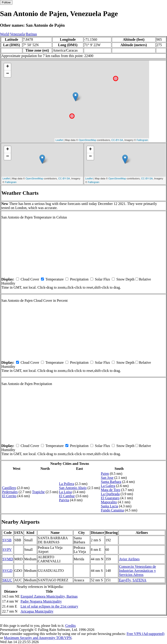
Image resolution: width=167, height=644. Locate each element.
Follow (6, 2)
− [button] (8, 74)
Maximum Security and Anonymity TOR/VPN (38, 638)
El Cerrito (9, 496)
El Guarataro (110, 498)
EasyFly (125, 580)
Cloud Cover (30, 279)
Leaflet (59, 140)
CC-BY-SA (117, 140)
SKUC (7, 580)
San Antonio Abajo (73, 488)
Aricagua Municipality (37, 611)
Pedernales (10, 492)
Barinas (31, 34)
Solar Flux (102, 279)
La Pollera (67, 484)
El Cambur (67, 496)
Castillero (9, 488)
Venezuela (17, 34)
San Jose (107, 478)
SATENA (139, 580)
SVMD (8, 559)
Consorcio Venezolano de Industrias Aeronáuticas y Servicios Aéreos (137, 571)
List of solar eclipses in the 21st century (49, 606)
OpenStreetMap (88, 140)
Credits (70, 626)
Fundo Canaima (112, 510)
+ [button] (8, 67)
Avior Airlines (129, 559)
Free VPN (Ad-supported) (145, 634)
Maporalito (109, 502)
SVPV (7, 550)
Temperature (55, 279)
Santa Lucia (110, 506)
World (5, 34)
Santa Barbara (111, 482)
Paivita (64, 500)
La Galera (108, 486)
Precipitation (79, 279)
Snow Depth (125, 279)
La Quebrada (110, 494)
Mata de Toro (111, 490)
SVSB (7, 540)
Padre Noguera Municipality (41, 601)
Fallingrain (142, 140)
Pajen (105, 474)
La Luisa (65, 492)
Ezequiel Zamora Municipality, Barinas (49, 596)
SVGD (7, 571)
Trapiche (38, 492)
